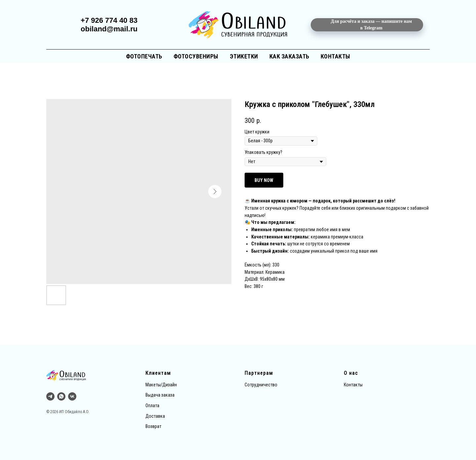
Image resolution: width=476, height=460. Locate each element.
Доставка (155, 416)
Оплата (152, 406)
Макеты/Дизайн (161, 385)
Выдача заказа (160, 395)
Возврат (153, 426)
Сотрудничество (261, 385)
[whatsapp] (61, 396)
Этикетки (244, 56)
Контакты (336, 56)
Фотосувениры (196, 56)
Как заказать (289, 56)
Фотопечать (144, 56)
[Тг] (50, 396)
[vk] (72, 396)
